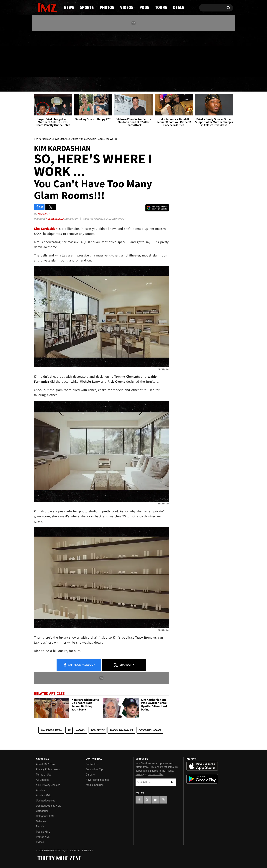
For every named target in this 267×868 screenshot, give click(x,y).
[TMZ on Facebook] (37, 53)
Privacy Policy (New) (48, 769)
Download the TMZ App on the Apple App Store (202, 766)
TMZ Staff (44, 214)
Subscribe (172, 782)
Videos (134, 84)
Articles (40, 790)
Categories (42, 811)
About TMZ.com (45, 764)
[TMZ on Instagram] (56, 53)
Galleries (41, 821)
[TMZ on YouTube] (155, 800)
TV (69, 730)
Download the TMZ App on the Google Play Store (202, 779)
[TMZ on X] (43, 53)
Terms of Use (44, 775)
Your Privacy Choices (48, 785)
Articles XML (43, 795)
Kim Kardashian (51, 730)
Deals (217, 84)
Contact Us (92, 764)
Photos (103, 84)
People (40, 826)
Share (79, 665)
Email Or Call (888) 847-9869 (77, 69)
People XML (43, 832)
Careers (90, 775)
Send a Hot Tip (94, 769)
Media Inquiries (95, 785)
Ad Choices (43, 780)
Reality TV (97, 730)
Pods (162, 84)
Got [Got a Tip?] (46, 69)
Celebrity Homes (150, 730)
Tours (189, 84)
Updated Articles (46, 801)
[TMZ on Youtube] (49, 53)
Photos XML (43, 837)
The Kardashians (121, 730)
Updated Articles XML (48, 806)
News (43, 84)
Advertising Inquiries (98, 780)
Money (80, 730)
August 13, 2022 (55, 219)
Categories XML (45, 816)
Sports (71, 84)
